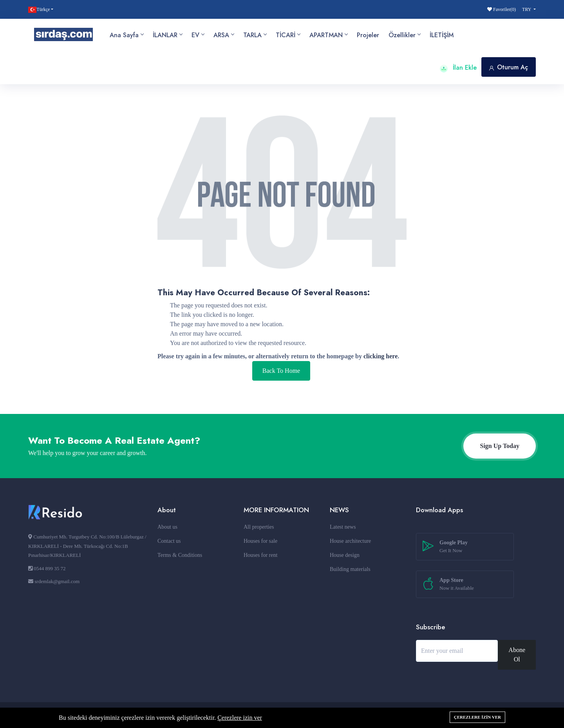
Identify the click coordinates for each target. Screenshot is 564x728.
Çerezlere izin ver (240, 718)
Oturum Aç (509, 67)
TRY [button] (527, 9)
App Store (457, 585)
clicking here (381, 356)
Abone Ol (517, 655)
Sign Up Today (500, 446)
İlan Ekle (458, 68)
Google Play (454, 547)
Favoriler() (502, 9)
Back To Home (281, 371)
